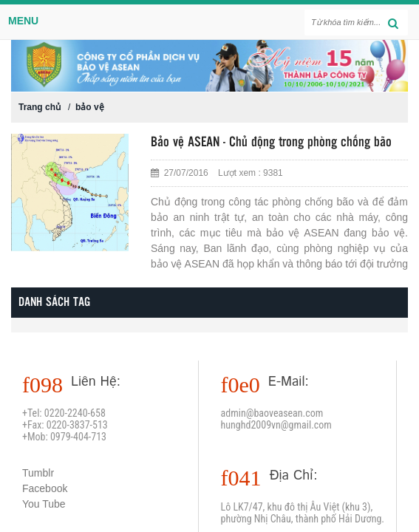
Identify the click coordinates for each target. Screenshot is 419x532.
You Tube (44, 504)
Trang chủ (40, 107)
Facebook (45, 488)
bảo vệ (90, 107)
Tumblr (38, 473)
